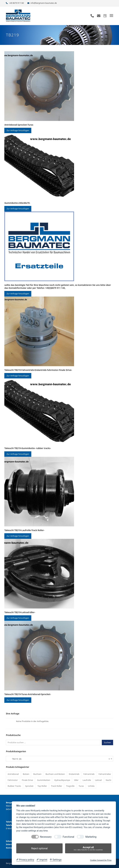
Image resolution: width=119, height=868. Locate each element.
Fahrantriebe (105, 774)
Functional (68, 837)
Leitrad (98, 780)
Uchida (91, 786)
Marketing (91, 837)
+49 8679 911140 (17, 3)
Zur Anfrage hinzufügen (18, 130)
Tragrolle (70, 786)
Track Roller (57, 786)
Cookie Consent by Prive (101, 860)
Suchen (107, 742)
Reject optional (39, 848)
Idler (76, 780)
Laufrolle (87, 780)
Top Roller (42, 786)
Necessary (46, 837)
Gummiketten (44, 780)
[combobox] (59, 759)
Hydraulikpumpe (62, 780)
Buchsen (37, 774)
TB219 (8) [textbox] (58, 759)
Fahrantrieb (89, 774)
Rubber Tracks (14, 786)
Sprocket (29, 786)
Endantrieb (74, 774)
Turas (81, 786)
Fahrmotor (13, 780)
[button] (111, 16)
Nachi (108, 780)
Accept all (88, 848)
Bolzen (26, 774)
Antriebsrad (13, 774)
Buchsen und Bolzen (55, 774)
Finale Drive (27, 780)
